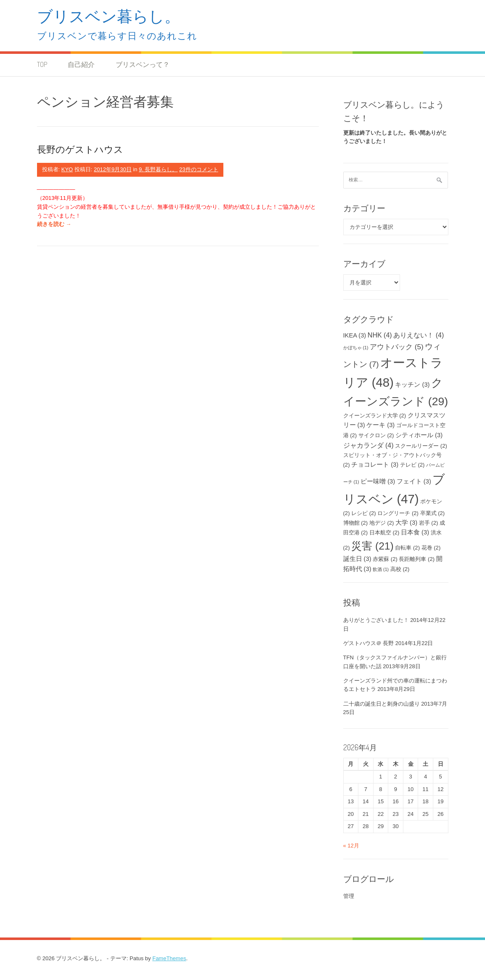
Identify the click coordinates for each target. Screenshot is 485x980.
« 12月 (351, 846)
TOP (42, 64)
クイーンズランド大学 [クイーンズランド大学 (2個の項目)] (375, 416)
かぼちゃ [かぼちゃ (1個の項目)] (356, 348)
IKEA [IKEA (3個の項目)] (355, 335)
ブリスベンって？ (143, 64)
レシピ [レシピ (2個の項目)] (364, 513)
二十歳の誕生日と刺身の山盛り (382, 704)
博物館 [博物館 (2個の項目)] (356, 523)
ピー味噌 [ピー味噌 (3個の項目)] (378, 481)
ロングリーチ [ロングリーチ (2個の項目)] (398, 513)
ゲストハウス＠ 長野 (369, 643)
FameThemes (169, 958)
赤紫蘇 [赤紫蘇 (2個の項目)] (385, 559)
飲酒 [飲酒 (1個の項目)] (381, 569)
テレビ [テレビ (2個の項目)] (412, 465)
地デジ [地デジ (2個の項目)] (382, 523)
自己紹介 (81, 64)
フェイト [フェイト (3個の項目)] (414, 481)
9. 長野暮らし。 (158, 169)
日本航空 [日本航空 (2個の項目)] (384, 532)
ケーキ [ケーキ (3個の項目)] (380, 425)
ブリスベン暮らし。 (109, 16)
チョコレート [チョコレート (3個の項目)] (375, 465)
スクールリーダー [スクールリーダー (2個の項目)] (421, 446)
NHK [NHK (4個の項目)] (380, 335)
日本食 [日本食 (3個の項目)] (415, 532)
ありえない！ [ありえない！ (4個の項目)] (419, 335)
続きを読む (54, 224)
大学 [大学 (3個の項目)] (406, 523)
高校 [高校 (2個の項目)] (400, 569)
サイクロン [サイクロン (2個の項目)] (376, 435)
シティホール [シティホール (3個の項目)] (419, 435)
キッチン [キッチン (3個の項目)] (412, 385)
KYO (67, 169)
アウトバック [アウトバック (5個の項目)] (397, 347)
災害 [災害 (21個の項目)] (372, 546)
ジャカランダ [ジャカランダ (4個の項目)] (368, 445)
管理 (349, 896)
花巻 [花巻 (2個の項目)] (431, 548)
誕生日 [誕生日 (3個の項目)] (357, 559)
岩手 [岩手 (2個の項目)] (429, 523)
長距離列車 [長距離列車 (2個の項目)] (417, 559)
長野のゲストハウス (80, 149)
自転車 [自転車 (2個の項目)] (407, 548)
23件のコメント (199, 169)
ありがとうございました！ (376, 620)
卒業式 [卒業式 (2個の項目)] (433, 513)
